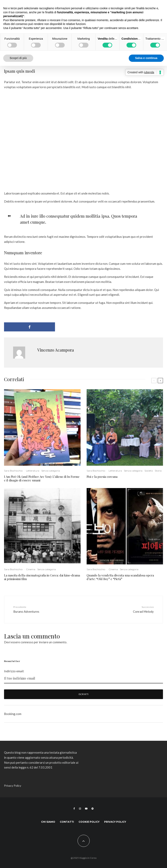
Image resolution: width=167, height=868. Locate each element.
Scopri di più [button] (18, 58)
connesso (27, 642)
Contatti (67, 822)
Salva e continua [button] (146, 58)
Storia (158, 471)
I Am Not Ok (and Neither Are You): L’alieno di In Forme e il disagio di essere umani (42, 478)
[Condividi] (30, 327)
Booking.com (13, 714)
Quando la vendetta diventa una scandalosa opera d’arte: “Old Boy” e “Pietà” (120, 577)
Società (149, 471)
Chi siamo (48, 822)
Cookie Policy (89, 822)
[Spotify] (92, 809)
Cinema (31, 569)
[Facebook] (74, 809)
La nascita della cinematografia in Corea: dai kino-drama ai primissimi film (42, 577)
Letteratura (33, 471)
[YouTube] (86, 809)
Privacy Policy (13, 786)
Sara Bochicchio (13, 471)
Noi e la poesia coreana (102, 477)
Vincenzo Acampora (56, 350)
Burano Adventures (39, 609)
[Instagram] (80, 809)
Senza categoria (51, 471)
